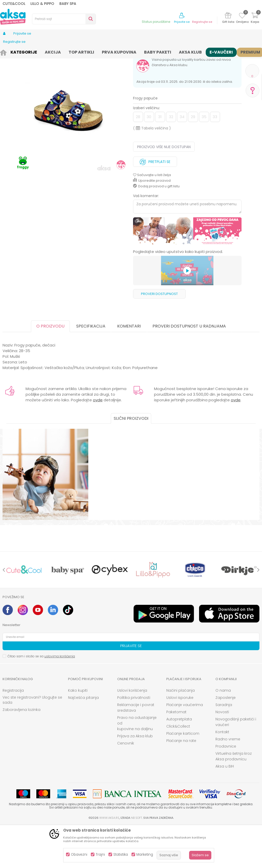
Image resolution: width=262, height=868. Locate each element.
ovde (98, 442)
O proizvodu (50, 368)
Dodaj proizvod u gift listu (156, 228)
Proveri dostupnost (159, 336)
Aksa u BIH (225, 809)
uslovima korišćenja (60, 698)
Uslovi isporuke (180, 740)
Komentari (129, 368)
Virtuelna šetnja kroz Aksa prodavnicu (234, 799)
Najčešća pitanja (83, 740)
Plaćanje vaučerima (185, 747)
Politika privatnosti (134, 740)
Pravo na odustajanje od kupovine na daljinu (137, 765)
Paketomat (176, 754)
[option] (187, 273)
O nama (223, 733)
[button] (64, 19)
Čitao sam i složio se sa (41, 698)
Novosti (222, 754)
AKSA (7, 52)
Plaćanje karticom (183, 776)
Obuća (38, 52)
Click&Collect (178, 769)
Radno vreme (228, 781)
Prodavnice (226, 789)
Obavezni (79, 855)
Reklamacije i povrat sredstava (136, 750)
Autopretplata (179, 761)
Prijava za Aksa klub (135, 778)
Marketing (145, 855)
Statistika (121, 855)
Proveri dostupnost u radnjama (189, 368)
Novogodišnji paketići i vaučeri (236, 764)
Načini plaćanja (181, 733)
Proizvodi (21, 52)
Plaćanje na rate (181, 783)
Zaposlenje (226, 740)
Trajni (100, 855)
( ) (152, 170)
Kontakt (222, 774)
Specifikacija (91, 368)
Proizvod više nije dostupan (164, 189)
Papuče (53, 52)
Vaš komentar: (146, 238)
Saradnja (224, 747)
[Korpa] (255, 19)
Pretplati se (155, 203)
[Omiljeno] (242, 16)
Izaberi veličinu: (146, 150)
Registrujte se (202, 22)
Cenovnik (126, 785)
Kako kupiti (78, 733)
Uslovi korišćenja (132, 733)
